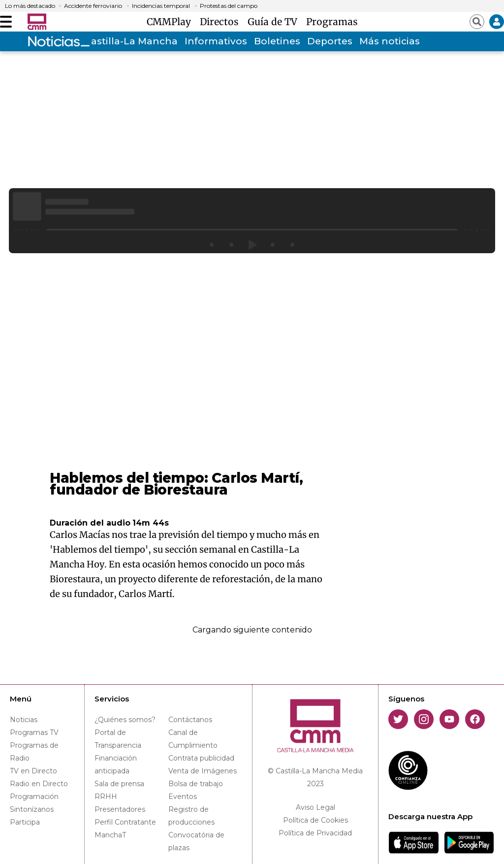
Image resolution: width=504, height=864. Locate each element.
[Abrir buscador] (477, 22)
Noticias (24, 720)
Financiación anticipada (116, 764)
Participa (25, 822)
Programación (34, 797)
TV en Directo (33, 771)
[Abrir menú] (6, 22)
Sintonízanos (32, 809)
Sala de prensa (119, 784)
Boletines (277, 41)
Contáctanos (190, 720)
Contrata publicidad (201, 758)
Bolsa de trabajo (196, 784)
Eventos (183, 797)
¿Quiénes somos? (125, 720)
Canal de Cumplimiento (193, 739)
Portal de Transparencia (118, 739)
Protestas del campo (229, 6)
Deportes (330, 41)
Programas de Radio (34, 752)
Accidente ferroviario (93, 6)
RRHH (106, 797)
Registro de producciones (191, 816)
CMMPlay (171, 22)
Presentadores (120, 809)
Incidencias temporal (161, 6)
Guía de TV (275, 22)
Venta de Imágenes (203, 771)
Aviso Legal (315, 807)
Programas (332, 22)
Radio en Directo (39, 784)
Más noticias (390, 41)
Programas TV (34, 732)
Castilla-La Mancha (131, 41)
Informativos (216, 41)
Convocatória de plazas (196, 841)
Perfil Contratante (125, 822)
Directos (222, 22)
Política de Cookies (315, 820)
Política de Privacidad (315, 833)
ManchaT (110, 835)
